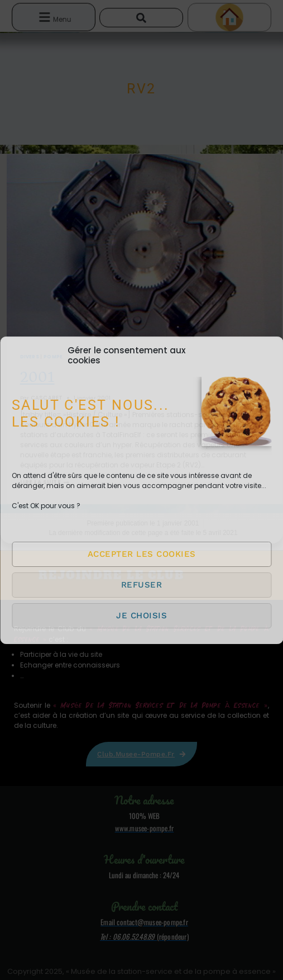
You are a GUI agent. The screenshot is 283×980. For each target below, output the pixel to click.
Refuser (142, 585)
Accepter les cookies (142, 554)
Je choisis (141, 616)
